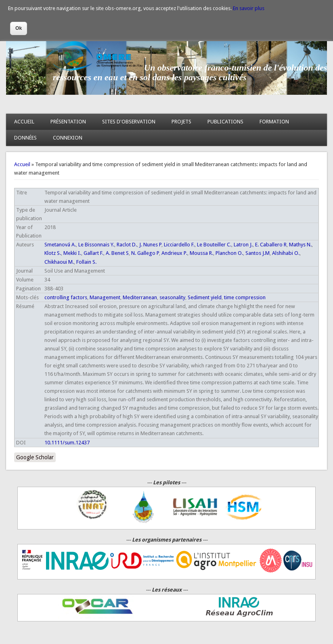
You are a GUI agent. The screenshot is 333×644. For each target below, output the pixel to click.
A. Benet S (117, 253)
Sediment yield (205, 297)
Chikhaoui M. (59, 262)
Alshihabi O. (286, 253)
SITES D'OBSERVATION (129, 122)
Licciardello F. (179, 245)
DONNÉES (25, 138)
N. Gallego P (145, 253)
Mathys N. (300, 245)
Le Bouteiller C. (214, 245)
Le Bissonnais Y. (96, 245)
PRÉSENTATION (68, 122)
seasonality (172, 297)
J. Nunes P (150, 245)
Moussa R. (201, 253)
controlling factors (66, 297)
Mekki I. (72, 253)
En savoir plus (249, 8)
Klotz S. (53, 253)
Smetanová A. (60, 245)
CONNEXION (68, 138)
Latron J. (243, 245)
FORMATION (274, 122)
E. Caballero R (271, 245)
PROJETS (181, 122)
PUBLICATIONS (225, 122)
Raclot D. (127, 245)
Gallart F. (93, 253)
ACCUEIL (24, 122)
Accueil (22, 164)
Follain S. (86, 262)
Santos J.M (258, 253)
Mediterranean (140, 297)
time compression (245, 297)
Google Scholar (35, 457)
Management (105, 297)
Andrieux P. (174, 253)
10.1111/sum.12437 (67, 443)
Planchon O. (229, 253)
